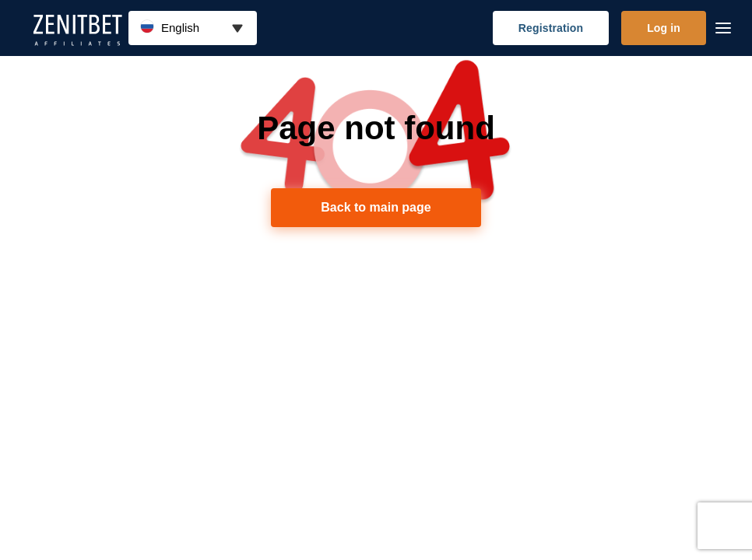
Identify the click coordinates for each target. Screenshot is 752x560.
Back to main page (376, 207)
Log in (664, 28)
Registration (551, 28)
